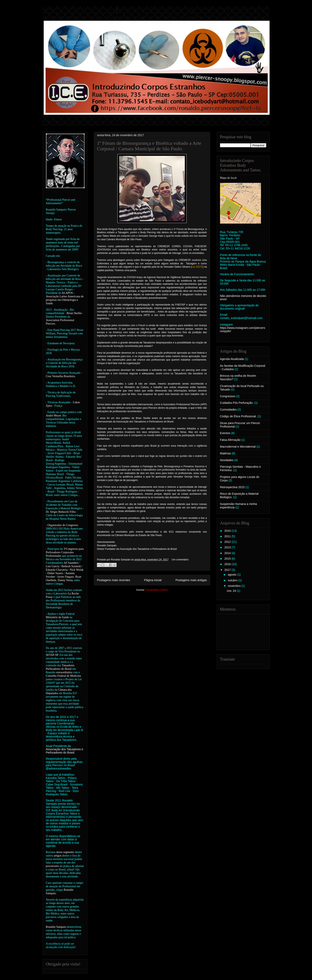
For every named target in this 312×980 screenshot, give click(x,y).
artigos (58, 856)
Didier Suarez (55, 573)
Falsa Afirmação (230, 440)
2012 (228, 542)
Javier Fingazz (66, 577)
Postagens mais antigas (191, 580)
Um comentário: (180, 560)
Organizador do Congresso (63, 525)
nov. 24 (232, 591)
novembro (235, 586)
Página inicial (153, 580)
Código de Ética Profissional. (238, 416)
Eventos (225, 433)
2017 (228, 570)
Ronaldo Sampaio (56, 927)
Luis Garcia (53, 566)
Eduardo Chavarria (57, 570)
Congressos (228, 396)
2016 (228, 564)
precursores (53, 866)
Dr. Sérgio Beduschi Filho (61, 512)
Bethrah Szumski (71, 566)
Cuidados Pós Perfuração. (237, 403)
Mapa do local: (229, 178)
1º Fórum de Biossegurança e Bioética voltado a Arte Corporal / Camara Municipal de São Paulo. (149, 146)
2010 (228, 531)
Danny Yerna (65, 580)
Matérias (226, 453)
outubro (233, 580)
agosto (233, 575)
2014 (228, 553)
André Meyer (53, 416)
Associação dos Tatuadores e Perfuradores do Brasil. (65, 751)
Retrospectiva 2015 (232, 487)
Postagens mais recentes (114, 580)
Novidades (227, 460)
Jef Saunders (71, 563)
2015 (228, 559)
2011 (228, 536)
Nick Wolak (77, 570)
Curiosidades (228, 410)
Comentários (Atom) (157, 590)
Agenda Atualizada (232, 359)
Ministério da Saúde (57, 617)
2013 (228, 547)
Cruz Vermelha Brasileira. (61, 376)
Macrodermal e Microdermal (238, 447)
